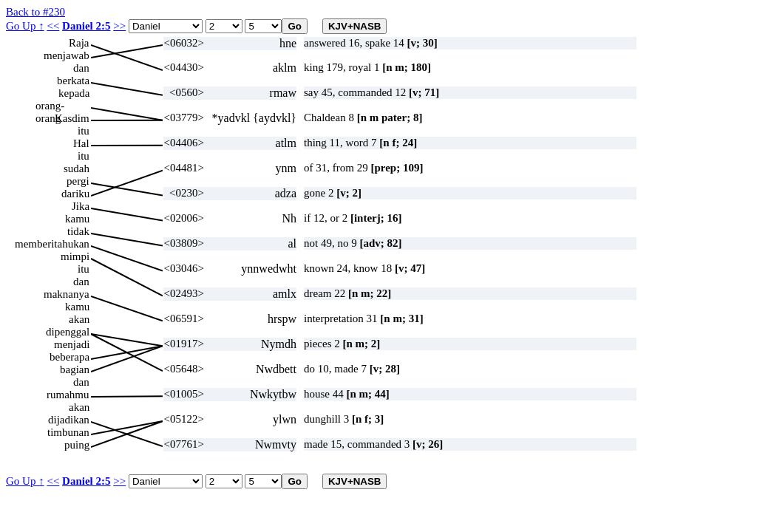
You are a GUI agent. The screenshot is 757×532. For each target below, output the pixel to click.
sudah (77, 168)
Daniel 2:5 (86, 26)
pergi (78, 181)
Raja (79, 43)
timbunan (68, 432)
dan (81, 68)
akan (79, 319)
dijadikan (69, 420)
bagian (75, 369)
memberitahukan (52, 244)
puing (77, 445)
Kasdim (72, 118)
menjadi (72, 344)
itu (84, 131)
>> (119, 26)
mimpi (75, 256)
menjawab (67, 55)
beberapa (69, 357)
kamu (77, 219)
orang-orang (50, 106)
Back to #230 (35, 12)
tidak (78, 231)
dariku (75, 194)
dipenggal (68, 332)
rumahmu (68, 395)
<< (53, 26)
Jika (81, 206)
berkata (73, 81)
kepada (74, 93)
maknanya (67, 294)
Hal (81, 143)
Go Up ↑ (25, 26)
